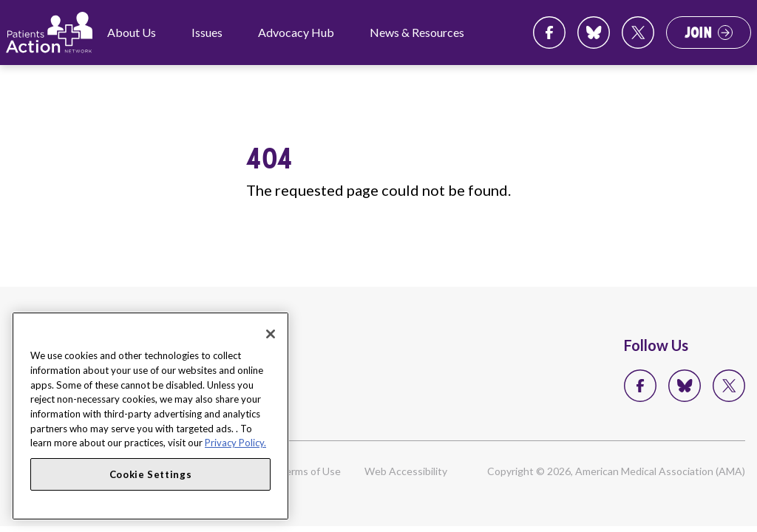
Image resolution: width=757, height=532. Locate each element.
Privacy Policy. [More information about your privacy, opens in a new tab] (235, 443)
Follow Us (656, 345)
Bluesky (594, 33)
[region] (150, 416)
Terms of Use (310, 471)
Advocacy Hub (296, 32)
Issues (207, 32)
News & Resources (417, 32)
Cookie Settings (151, 474)
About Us (132, 32)
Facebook (549, 33)
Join (698, 33)
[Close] (271, 334)
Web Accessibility (406, 471)
